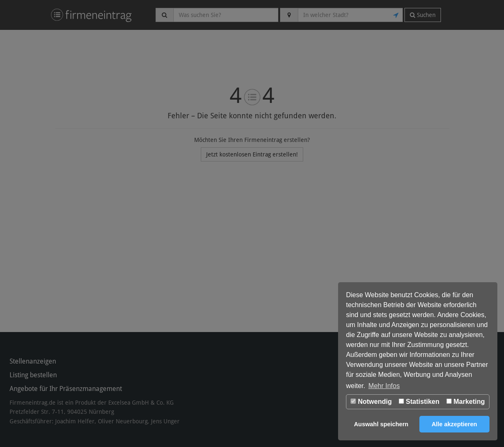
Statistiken (419, 402)
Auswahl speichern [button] (381, 424)
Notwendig (371, 402)
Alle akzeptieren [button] (454, 424)
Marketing (466, 402)
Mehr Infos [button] (384, 386)
